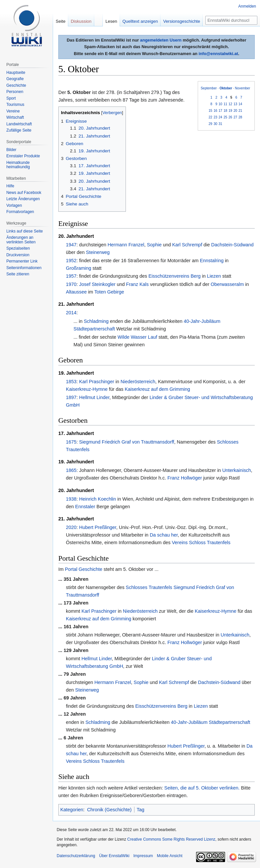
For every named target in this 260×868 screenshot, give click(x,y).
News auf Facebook (24, 193)
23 (215, 117)
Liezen (214, 276)
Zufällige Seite (19, 130)
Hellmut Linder (94, 397)
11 (225, 104)
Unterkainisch (236, 470)
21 (240, 111)
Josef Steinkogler (97, 284)
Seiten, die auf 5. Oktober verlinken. (202, 788)
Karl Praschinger (97, 382)
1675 (71, 442)
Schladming (96, 321)
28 (240, 117)
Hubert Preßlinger (98, 527)
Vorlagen (14, 205)
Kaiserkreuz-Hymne (87, 389)
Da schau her (164, 535)
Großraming (79, 268)
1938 (71, 499)
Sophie (154, 245)
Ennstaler (85, 507)
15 (210, 111)
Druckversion (18, 255)
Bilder (11, 150)
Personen (15, 92)
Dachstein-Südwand (232, 245)
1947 (71, 245)
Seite (61, 21)
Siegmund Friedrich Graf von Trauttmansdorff (127, 442)
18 (225, 111)
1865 (71, 470)
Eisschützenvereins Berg (174, 276)
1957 (71, 276)
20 (235, 111)
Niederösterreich (138, 382)
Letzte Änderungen (23, 199)
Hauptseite (16, 73)
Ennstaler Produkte (23, 156)
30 (215, 124)
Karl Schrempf (187, 245)
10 (220, 104)
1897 (71, 397)
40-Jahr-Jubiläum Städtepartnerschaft (210, 722)
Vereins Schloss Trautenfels (201, 542)
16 (215, 111)
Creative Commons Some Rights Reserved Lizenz (171, 839)
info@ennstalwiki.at (218, 54)
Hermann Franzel (126, 245)
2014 (71, 313)
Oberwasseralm (227, 284)
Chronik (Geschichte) (109, 810)
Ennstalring (212, 261)
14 (240, 104)
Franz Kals (137, 284)
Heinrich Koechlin (98, 499)
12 (231, 104)
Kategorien (72, 810)
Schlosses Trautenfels (149, 587)
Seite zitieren (18, 274)
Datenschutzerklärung (76, 856)
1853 (71, 382)
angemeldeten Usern (161, 40)
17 (220, 111)
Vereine (13, 111)
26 (231, 117)
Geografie (15, 79)
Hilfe (10, 186)
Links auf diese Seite (25, 231)
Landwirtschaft (19, 124)
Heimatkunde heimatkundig (18, 165)
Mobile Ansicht (170, 856)
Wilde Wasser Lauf (137, 337)
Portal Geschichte (84, 569)
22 (210, 117)
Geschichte (16, 85)
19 (231, 111)
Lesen (111, 21)
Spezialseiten (18, 248)
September (209, 88)
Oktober (226, 88)
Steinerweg (98, 252)
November (243, 88)
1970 (71, 284)
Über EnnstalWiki (114, 856)
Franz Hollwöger (185, 478)
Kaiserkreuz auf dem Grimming (157, 389)
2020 (71, 527)
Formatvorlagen (20, 212)
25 (225, 117)
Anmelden (247, 6)
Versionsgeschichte (182, 21)
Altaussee (76, 292)
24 (220, 117)
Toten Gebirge (109, 292)
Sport (11, 98)
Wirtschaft (15, 117)
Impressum (143, 856)
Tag (141, 810)
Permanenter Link (22, 261)
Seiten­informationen (24, 268)
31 (220, 124)
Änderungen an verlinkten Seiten (21, 240)
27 (235, 117)
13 (235, 104)
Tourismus (15, 105)
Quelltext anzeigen (140, 21)
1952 (71, 261)
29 (210, 124)
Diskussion (81, 21)
